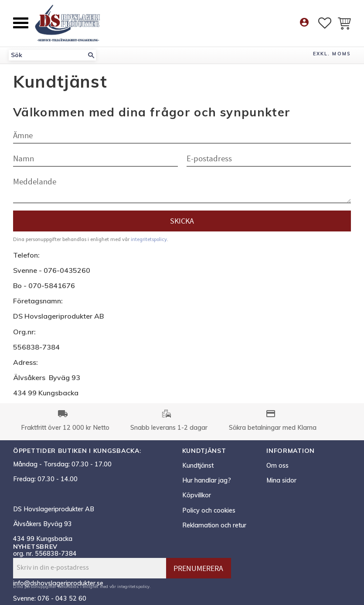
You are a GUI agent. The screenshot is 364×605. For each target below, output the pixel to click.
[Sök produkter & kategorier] (48, 55)
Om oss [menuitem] (277, 466)
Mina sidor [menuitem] (281, 480)
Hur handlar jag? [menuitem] (207, 480)
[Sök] (91, 55)
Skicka (182, 221)
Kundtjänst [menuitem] (198, 466)
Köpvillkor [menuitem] (197, 495)
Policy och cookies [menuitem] (209, 510)
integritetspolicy (149, 239)
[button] (21, 23)
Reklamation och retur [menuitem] (214, 525)
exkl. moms (332, 54)
